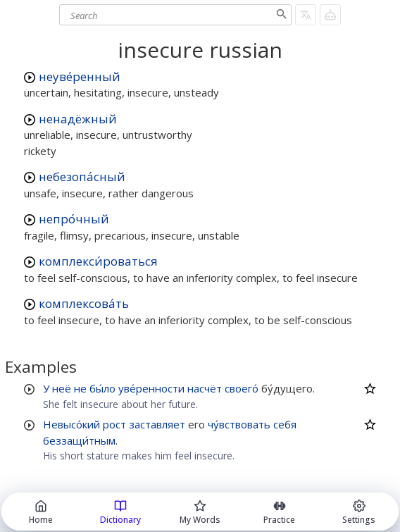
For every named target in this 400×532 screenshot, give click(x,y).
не (80, 388)
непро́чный (74, 219)
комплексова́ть (84, 303)
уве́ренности (151, 388)
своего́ (242, 388)
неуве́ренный (80, 76)
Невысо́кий (71, 424)
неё (62, 388)
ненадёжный (78, 119)
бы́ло (102, 388)
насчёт (205, 388)
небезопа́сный (82, 177)
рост (114, 424)
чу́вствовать (239, 424)
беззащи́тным (79, 440)
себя (285, 424)
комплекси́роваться (98, 261)
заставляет (157, 424)
